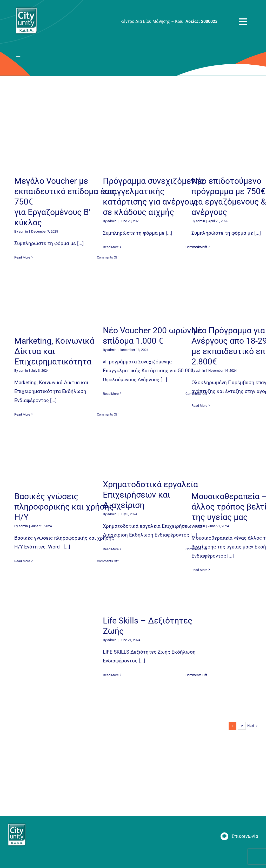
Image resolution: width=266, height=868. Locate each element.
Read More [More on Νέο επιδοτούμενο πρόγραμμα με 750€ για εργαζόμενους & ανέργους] (199, 247)
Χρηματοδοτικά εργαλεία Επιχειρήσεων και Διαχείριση (150, 495)
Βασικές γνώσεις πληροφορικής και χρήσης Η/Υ (64, 507)
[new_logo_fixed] (26, 9)
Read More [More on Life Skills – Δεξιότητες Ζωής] (111, 675)
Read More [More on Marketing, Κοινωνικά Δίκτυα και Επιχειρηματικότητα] (22, 414)
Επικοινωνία (245, 836)
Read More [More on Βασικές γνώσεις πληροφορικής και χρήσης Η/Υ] (22, 561)
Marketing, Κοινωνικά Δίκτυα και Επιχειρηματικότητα (54, 351)
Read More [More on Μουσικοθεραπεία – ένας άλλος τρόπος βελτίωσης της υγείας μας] (199, 570)
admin (23, 231)
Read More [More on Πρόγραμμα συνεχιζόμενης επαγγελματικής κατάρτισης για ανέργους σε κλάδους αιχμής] (111, 247)
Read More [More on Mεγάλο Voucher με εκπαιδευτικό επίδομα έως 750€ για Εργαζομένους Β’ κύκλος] (22, 257)
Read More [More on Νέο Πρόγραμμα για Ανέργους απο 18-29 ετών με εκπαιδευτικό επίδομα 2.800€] (199, 406)
